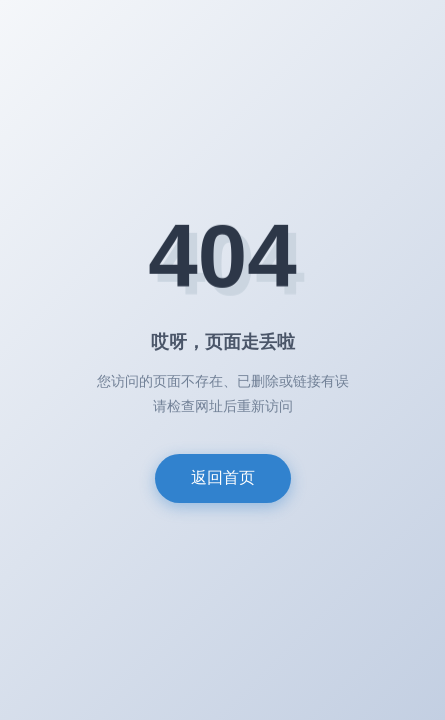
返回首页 (223, 477)
